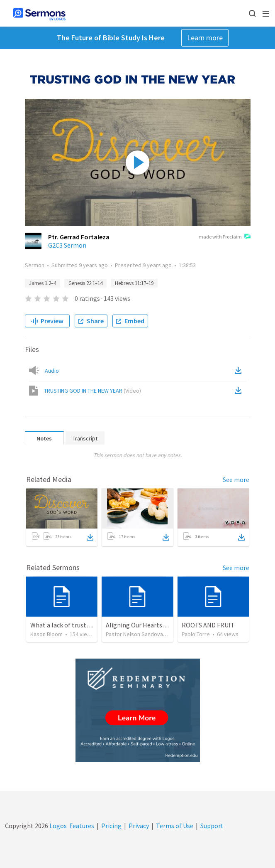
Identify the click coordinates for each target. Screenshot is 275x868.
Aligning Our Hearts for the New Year (158, 625)
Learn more (205, 38)
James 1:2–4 (43, 283)
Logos (57, 826)
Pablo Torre (196, 634)
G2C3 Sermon (67, 245)
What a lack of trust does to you (75, 625)
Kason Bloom (46, 634)
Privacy (139, 826)
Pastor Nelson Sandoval (135, 634)
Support (212, 826)
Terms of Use (175, 826)
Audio (52, 371)
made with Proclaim (225, 237)
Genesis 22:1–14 (85, 283)
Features (82, 826)
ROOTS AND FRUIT (208, 625)
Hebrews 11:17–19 (134, 283)
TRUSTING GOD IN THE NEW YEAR (92, 391)
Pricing (111, 826)
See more (236, 479)
